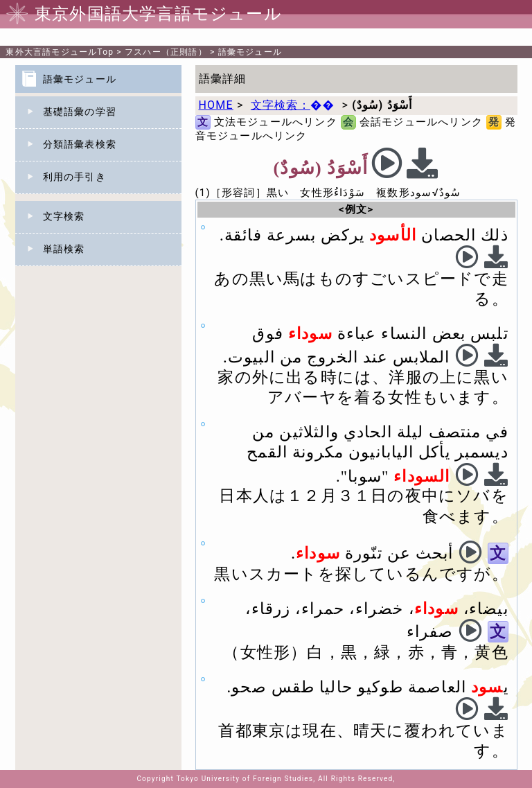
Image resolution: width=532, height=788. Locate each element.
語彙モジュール (250, 52)
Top (60, 52)
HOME (216, 105)
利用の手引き (74, 177)
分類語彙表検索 (80, 144)
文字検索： (293, 105)
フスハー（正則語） (166, 52)
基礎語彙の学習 (80, 112)
